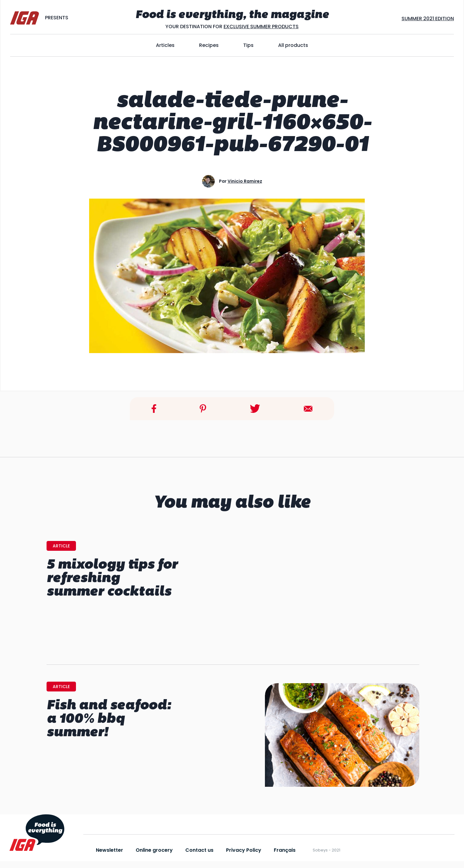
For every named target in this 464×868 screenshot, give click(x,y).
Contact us (199, 850)
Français (285, 850)
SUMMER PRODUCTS (274, 27)
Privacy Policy (244, 850)
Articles (165, 45)
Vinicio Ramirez (245, 181)
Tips (248, 45)
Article (61, 546)
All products (293, 45)
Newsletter (109, 850)
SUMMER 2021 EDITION (428, 19)
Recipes (209, 45)
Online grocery (154, 850)
